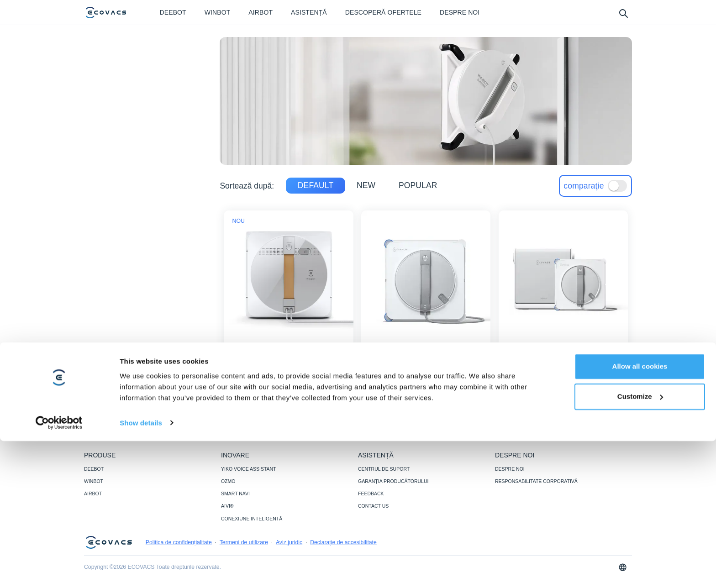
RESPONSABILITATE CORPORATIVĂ (536, 481)
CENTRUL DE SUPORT (384, 469)
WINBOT (94, 481)
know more (289, 385)
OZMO (228, 481)
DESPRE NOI (510, 469)
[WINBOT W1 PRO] (289, 385)
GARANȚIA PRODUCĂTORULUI (393, 481)
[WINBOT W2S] (426, 385)
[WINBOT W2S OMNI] (563, 385)
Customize (640, 543)
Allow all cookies (640, 514)
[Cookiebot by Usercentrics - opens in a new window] (59, 570)
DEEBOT (94, 469)
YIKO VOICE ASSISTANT (249, 469)
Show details (141, 570)
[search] (623, 13)
